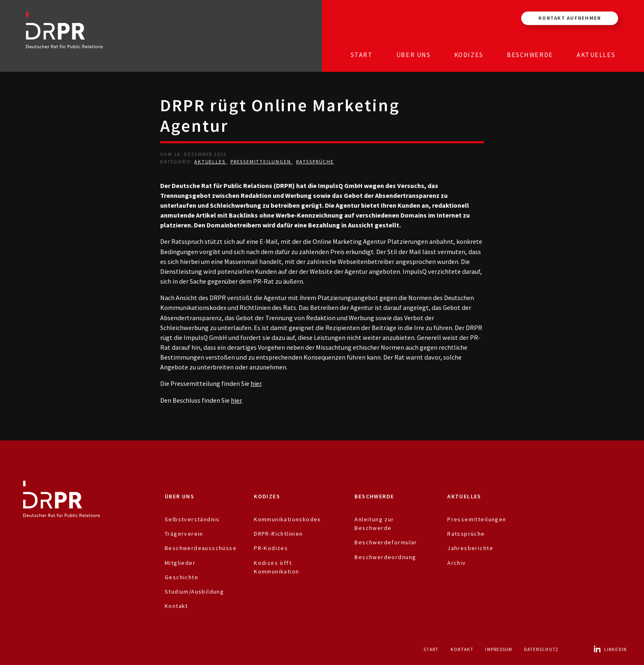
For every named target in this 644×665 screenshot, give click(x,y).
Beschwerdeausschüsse (201, 548)
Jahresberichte (470, 548)
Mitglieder (180, 563)
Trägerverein (184, 534)
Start (362, 55)
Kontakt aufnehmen (570, 18)
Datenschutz (541, 649)
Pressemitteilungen (261, 162)
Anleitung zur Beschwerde (374, 524)
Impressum (499, 649)
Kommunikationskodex (287, 519)
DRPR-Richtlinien (278, 534)
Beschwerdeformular (386, 542)
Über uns (414, 55)
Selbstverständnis (192, 519)
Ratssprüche (315, 162)
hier (256, 383)
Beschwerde (530, 55)
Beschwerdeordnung (385, 557)
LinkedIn (610, 649)
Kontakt (176, 606)
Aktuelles (596, 55)
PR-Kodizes (271, 548)
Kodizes (469, 55)
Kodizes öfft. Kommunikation (276, 567)
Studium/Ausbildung (194, 592)
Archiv (457, 563)
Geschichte (182, 577)
